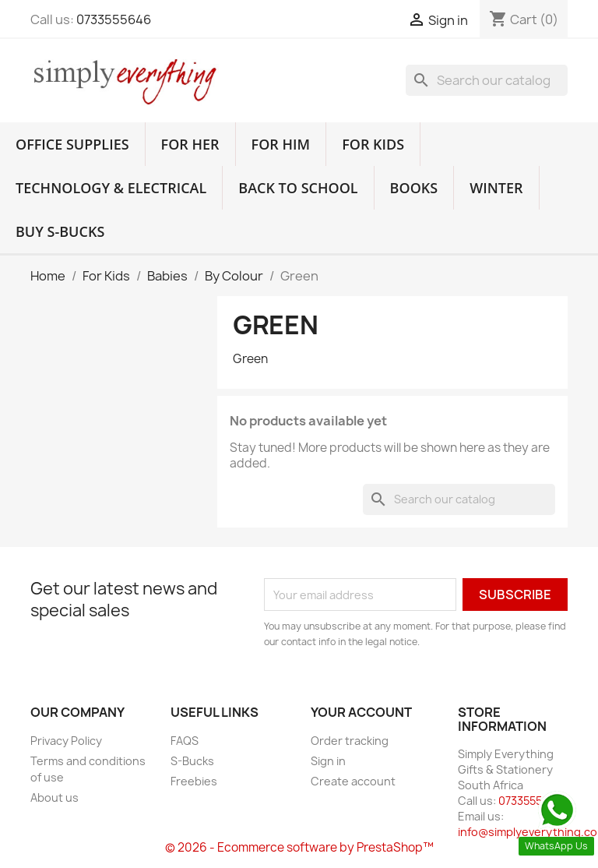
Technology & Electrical (111, 188)
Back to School (298, 188)
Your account (361, 712)
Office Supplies (72, 144)
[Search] (487, 80)
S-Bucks (192, 761)
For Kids (373, 144)
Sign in (328, 761)
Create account (353, 781)
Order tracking (350, 741)
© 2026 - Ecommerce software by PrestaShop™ (299, 847)
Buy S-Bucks (60, 231)
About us (55, 797)
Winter (496, 188)
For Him (281, 144)
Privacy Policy (66, 741)
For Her (190, 144)
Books (414, 188)
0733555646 (114, 19)
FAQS (185, 741)
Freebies (194, 781)
